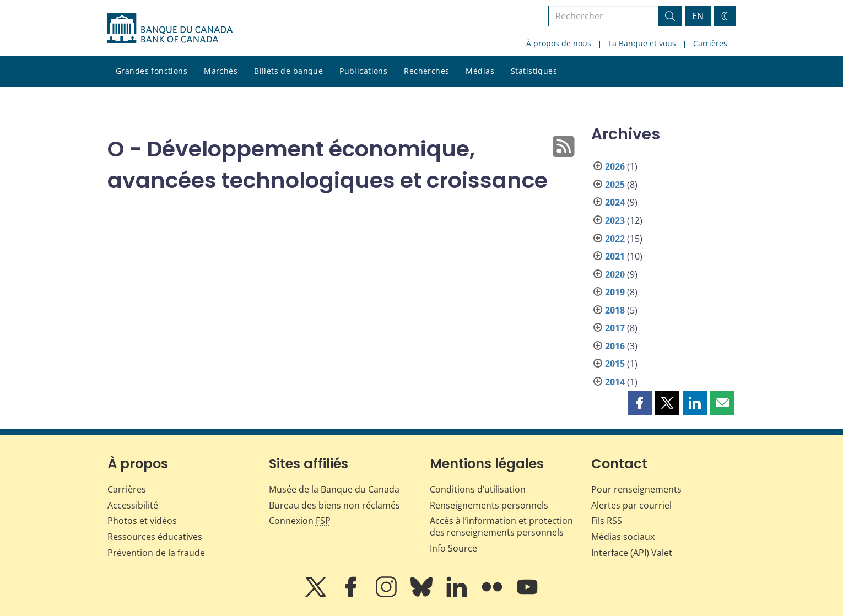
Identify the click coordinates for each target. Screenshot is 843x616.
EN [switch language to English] (698, 16)
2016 (615, 346)
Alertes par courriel (631, 505)
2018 (615, 310)
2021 (615, 256)
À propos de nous (559, 43)
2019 (615, 292)
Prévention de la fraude (156, 553)
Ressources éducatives (155, 537)
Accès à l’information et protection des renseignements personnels (501, 526)
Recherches (426, 71)
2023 (615, 220)
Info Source (453, 548)
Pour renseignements (636, 489)
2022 (615, 239)
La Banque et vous (642, 43)
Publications (363, 71)
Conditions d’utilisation (478, 489)
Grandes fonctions (152, 71)
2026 (615, 166)
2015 (615, 364)
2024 (615, 202)
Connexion (300, 521)
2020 (615, 274)
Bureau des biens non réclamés (334, 505)
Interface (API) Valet (632, 553)
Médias (480, 71)
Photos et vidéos (142, 521)
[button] (640, 403)
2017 (615, 328)
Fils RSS (607, 521)
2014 (615, 382)
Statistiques (534, 71)
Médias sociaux (623, 537)
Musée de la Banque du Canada (334, 489)
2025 (615, 185)
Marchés (221, 71)
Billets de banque (288, 71)
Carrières (710, 43)
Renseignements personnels (489, 505)
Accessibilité (133, 505)
